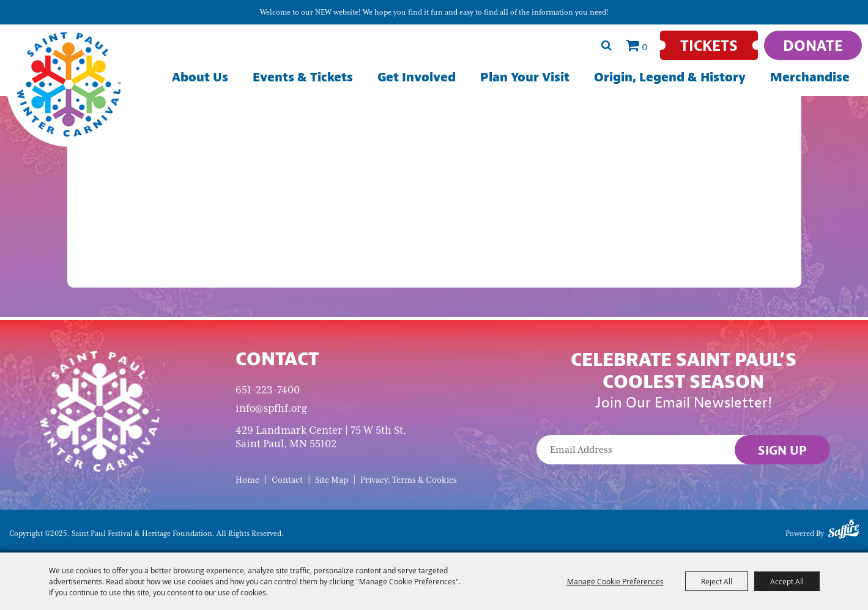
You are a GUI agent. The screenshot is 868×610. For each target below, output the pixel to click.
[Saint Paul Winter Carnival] (99, 410)
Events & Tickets (303, 77)
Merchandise (810, 77)
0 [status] (645, 46)
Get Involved (417, 77)
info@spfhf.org (271, 408)
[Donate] (813, 45)
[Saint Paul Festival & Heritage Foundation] (69, 84)
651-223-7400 (268, 390)
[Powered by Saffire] (844, 531)
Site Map (332, 480)
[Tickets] (709, 45)
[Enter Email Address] (683, 450)
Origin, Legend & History (670, 77)
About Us (200, 77)
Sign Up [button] (782, 450)
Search (606, 45)
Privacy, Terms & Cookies (409, 480)
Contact (287, 480)
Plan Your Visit (525, 77)
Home (247, 480)
